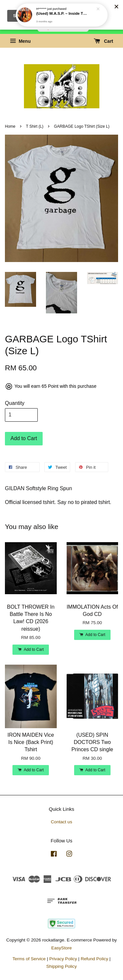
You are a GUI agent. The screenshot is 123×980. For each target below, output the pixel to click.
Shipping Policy (61, 966)
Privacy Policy (63, 959)
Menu (20, 41)
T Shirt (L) (35, 126)
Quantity (15, 403)
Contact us (61, 822)
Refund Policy (94, 959)
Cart (103, 41)
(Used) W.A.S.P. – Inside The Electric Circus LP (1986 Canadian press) (62, 6)
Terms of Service (29, 959)
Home (10, 126)
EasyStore (61, 948)
